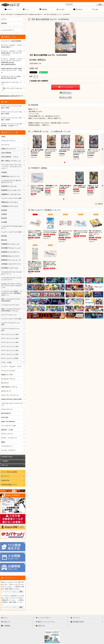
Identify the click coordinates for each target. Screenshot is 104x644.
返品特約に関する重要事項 (39, 81)
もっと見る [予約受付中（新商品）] (99, 204)
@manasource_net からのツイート (12, 96)
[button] (95, 10)
